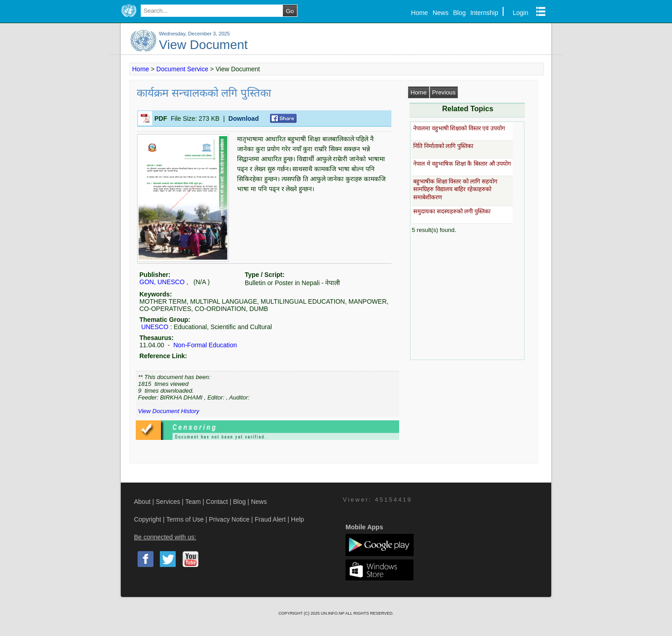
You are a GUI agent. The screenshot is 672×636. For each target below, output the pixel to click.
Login (520, 13)
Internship (484, 13)
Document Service (182, 69)
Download (244, 118)
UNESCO (155, 327)
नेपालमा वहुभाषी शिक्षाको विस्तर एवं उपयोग (459, 128)
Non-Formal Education (204, 345)
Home (419, 13)
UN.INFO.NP (333, 613)
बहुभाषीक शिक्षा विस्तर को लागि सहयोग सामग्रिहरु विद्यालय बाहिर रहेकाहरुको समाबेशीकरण (455, 189)
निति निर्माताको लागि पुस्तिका (443, 146)
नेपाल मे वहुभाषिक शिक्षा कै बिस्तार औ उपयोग (462, 164)
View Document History (169, 411)
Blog (460, 13)
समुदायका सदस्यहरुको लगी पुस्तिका (452, 211)
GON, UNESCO (162, 282)
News (441, 13)
